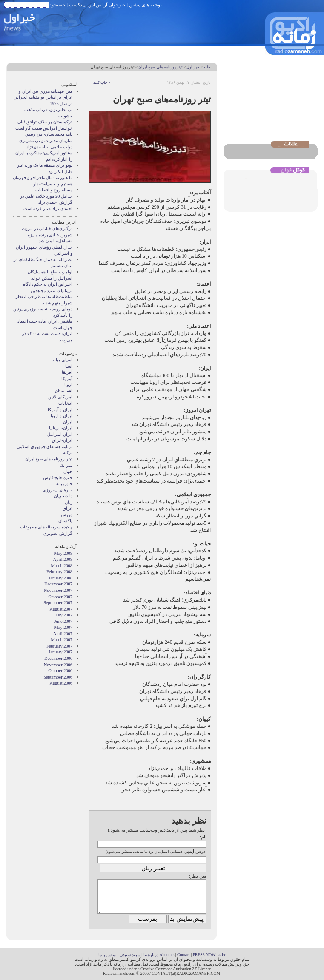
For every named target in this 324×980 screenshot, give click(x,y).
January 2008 (60, 578)
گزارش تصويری (58, 533)
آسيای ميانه (62, 360)
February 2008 (59, 572)
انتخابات (65, 403)
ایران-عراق (62, 440)
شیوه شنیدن (130, 955)
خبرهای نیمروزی (57, 490)
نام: (203, 837)
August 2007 (61, 609)
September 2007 (58, 603)
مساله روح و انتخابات (54, 190)
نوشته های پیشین (146, 5)
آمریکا (67, 379)
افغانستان (64, 391)
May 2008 (63, 553)
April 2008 (63, 559)
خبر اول (193, 67)
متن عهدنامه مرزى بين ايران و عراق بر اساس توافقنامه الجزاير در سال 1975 (44, 97)
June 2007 (63, 621)
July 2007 (64, 615)
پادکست (77, 5)
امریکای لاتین (60, 397)
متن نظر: (198, 876)
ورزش (67, 515)
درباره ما (151, 955)
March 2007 (62, 640)
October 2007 (60, 597)
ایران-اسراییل (60, 434)
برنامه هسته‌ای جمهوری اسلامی (44, 447)
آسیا (69, 366)
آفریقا (67, 372)
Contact (184, 955)
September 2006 (58, 677)
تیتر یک (66, 465)
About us (167, 955)
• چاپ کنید (102, 82)
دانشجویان (63, 496)
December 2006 (58, 658)
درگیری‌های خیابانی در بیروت (47, 229)
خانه (207, 67)
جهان (68, 471)
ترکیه (68, 453)
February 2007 (59, 646)
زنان (69, 502)
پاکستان (65, 521)
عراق (67, 508)
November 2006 (58, 665)
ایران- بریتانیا (61, 428)
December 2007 (58, 584)
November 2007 (58, 590)
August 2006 (61, 683)
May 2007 (63, 627)
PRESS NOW (204, 955)
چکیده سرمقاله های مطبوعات (46, 527)
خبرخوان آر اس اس (107, 5)
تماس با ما (108, 955)
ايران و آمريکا (60, 410)
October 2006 (60, 671)
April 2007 (63, 634)
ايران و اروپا (62, 416)
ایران (68, 422)
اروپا (68, 385)
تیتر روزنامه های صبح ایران (161, 67)
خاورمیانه (64, 484)
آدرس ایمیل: (195, 851)
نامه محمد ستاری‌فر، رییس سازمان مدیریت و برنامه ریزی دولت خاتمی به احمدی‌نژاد (46, 140)
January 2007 (60, 652)
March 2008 (62, 566)
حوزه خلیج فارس (58, 478)
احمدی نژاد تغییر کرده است (48, 209)
